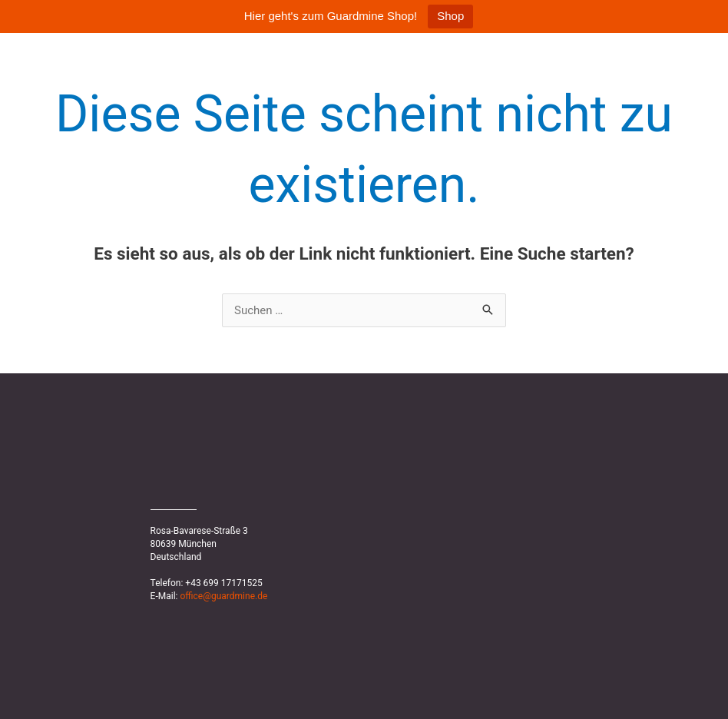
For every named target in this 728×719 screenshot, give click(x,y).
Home (658, 53)
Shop (450, 16)
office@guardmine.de (223, 596)
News (711, 53)
